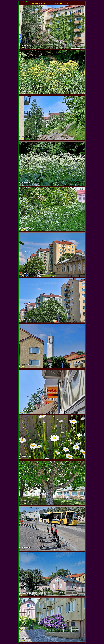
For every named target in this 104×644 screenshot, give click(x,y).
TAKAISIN (25, 1)
